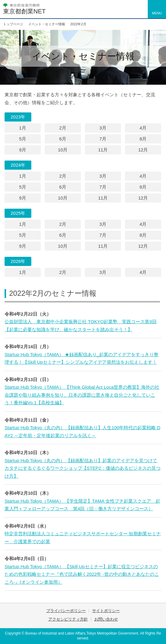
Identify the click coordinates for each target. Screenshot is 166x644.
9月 (23, 150)
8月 (143, 139)
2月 (63, 128)
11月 (103, 150)
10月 (63, 150)
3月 (103, 128)
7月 (103, 139)
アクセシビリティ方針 (68, 619)
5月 (23, 139)
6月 (63, 139)
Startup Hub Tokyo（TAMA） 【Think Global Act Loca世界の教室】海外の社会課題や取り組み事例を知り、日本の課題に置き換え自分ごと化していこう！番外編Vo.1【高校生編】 (82, 395)
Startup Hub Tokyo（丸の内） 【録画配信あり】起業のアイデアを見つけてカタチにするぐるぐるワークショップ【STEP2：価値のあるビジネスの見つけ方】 (83, 468)
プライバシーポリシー (66, 611)
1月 (23, 128)
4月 (143, 128)
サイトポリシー (106, 611)
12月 (143, 150)
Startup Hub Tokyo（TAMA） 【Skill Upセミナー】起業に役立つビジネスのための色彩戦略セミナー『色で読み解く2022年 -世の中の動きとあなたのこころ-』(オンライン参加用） (82, 574)
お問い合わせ (106, 619)
